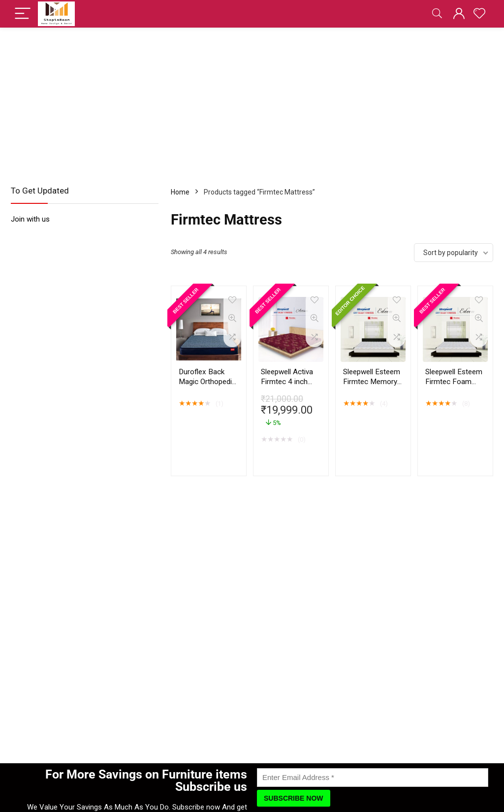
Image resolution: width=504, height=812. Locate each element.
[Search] (437, 14)
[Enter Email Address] (373, 778)
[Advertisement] (252, 101)
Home (180, 192)
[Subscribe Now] (294, 798)
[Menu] (23, 14)
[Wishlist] (479, 14)
